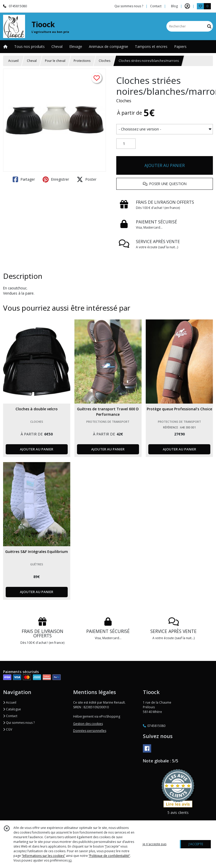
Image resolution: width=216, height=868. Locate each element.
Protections (82, 61)
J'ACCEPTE (196, 844)
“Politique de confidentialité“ (109, 856)
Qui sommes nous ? (19, 723)
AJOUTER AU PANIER (165, 165)
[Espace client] (187, 6)
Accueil (13, 61)
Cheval (32, 61)
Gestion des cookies (88, 724)
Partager (24, 179)
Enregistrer (56, 179)
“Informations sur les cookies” (43, 856)
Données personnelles (90, 731)
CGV (8, 729)
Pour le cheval (55, 61)
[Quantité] (126, 144)
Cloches (105, 61)
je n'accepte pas (155, 844)
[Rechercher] (209, 26)
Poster (87, 179)
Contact (156, 6)
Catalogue (12, 709)
